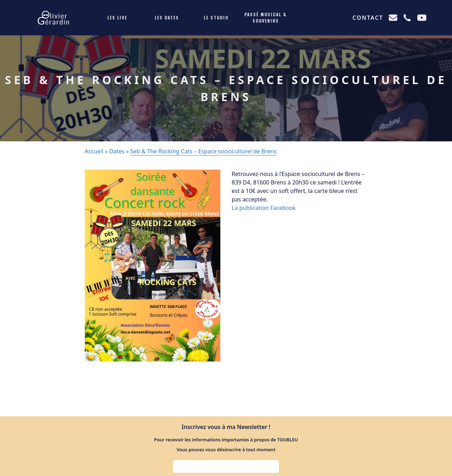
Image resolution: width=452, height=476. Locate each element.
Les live (117, 17)
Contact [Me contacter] (368, 18)
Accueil (94, 151)
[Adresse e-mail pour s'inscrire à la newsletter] (226, 466)
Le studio (216, 17)
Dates (117, 151)
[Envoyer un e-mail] (393, 18)
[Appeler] (407, 18)
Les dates (167, 17)
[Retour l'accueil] (53, 18)
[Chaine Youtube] (422, 18)
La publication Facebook (264, 208)
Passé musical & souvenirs (266, 17)
